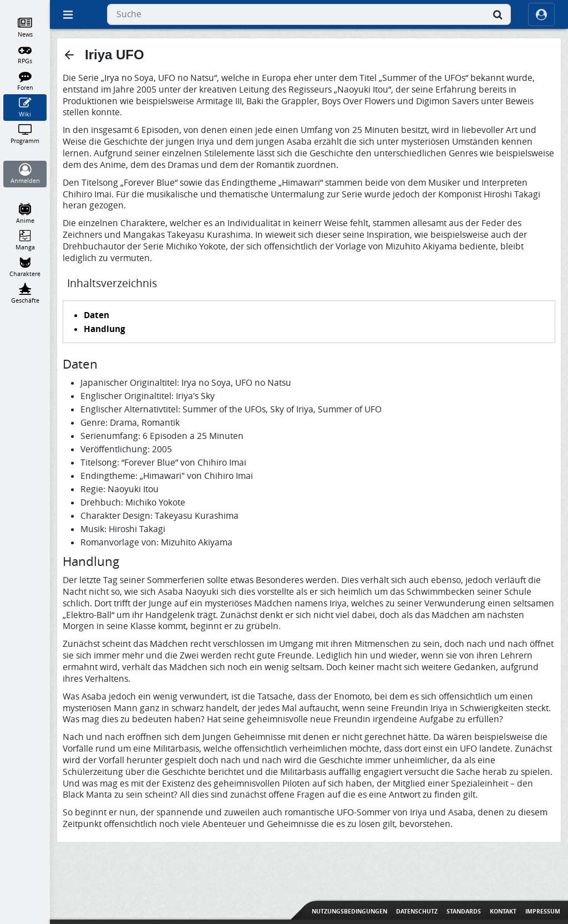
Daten (97, 315)
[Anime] (25, 214)
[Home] (25, 5)
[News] (25, 28)
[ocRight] (541, 14)
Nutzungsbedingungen (349, 911)
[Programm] (25, 134)
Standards (464, 911)
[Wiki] (25, 108)
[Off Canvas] (68, 14)
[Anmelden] (25, 174)
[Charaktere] (25, 267)
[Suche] (498, 14)
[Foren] (25, 81)
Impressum (543, 911)
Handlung (105, 329)
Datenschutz (417, 911)
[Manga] (25, 241)
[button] (69, 55)
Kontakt (503, 911)
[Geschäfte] (25, 294)
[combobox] (309, 14)
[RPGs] (25, 54)
